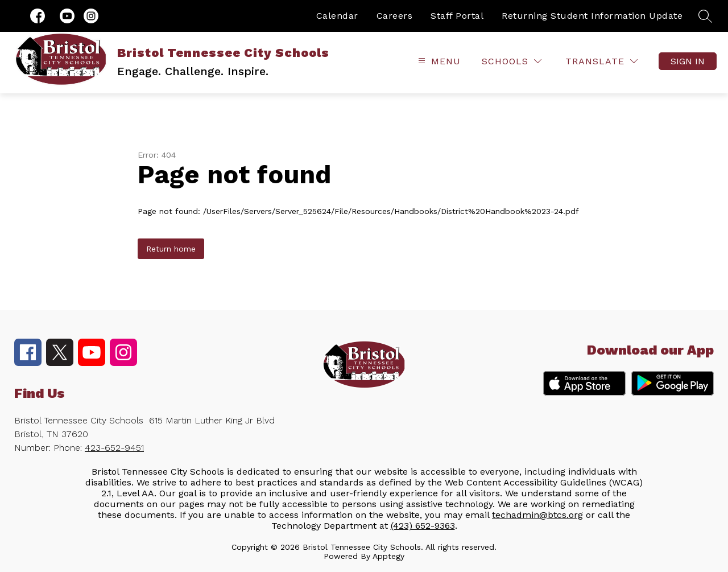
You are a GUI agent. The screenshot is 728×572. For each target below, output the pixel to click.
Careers (395, 16)
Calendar (337, 16)
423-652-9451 (114, 448)
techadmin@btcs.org (537, 515)
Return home (171, 249)
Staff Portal (457, 16)
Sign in (688, 61)
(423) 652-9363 (423, 526)
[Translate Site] (601, 61)
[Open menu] (438, 61)
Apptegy (388, 556)
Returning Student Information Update (592, 16)
